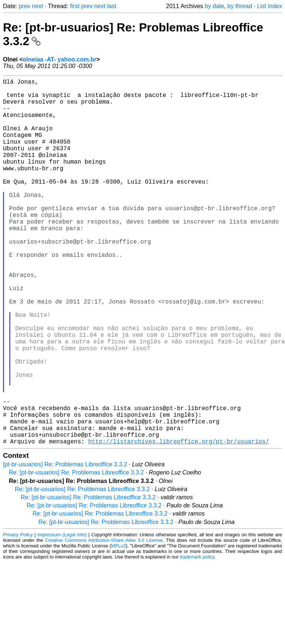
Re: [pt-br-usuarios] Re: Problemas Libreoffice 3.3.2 (76, 554)
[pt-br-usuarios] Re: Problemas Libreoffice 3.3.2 (65, 546)
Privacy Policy (18, 616)
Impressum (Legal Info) (62, 616)
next (37, 6)
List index (269, 6)
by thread (240, 6)
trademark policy (197, 638)
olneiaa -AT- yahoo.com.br (60, 59)
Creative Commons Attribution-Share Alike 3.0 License (104, 622)
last (112, 6)
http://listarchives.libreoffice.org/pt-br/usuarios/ (179, 523)
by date (214, 6)
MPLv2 (118, 627)
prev (25, 6)
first (75, 6)
